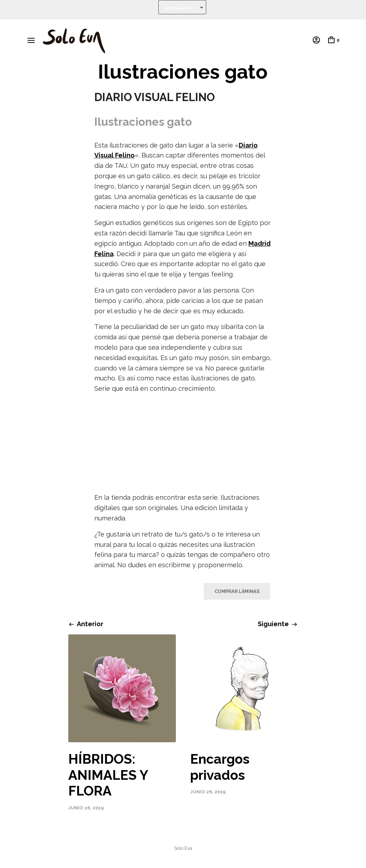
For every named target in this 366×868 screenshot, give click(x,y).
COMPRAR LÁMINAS (234, 591)
